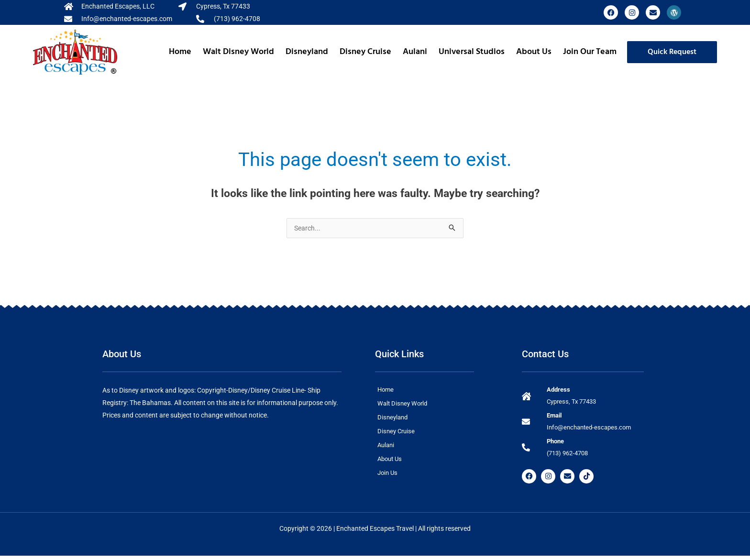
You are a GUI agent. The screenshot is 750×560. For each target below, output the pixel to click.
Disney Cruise (365, 52)
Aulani (415, 52)
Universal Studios (472, 52)
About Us (534, 52)
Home (180, 52)
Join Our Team (590, 52)
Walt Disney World (238, 52)
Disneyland (307, 52)
